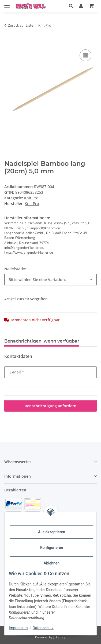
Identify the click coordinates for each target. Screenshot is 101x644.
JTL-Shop (60, 637)
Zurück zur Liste (21, 25)
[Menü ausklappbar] (7, 3)
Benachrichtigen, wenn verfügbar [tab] (42, 341)
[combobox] (50, 280)
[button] (71, 6)
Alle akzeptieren (52, 532)
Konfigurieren (52, 548)
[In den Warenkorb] (9, 42)
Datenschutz (43, 628)
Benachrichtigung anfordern (50, 406)
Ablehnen (52, 563)
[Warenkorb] (91, 6)
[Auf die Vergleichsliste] (85, 55)
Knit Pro (31, 198)
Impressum (18, 628)
